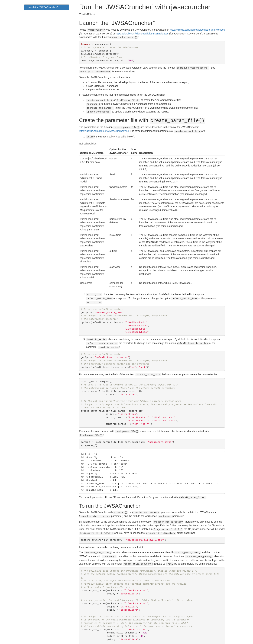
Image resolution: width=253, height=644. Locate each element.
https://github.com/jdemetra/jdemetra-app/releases (197, 30)
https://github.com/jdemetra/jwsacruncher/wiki (104, 127)
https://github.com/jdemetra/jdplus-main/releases (142, 33)
